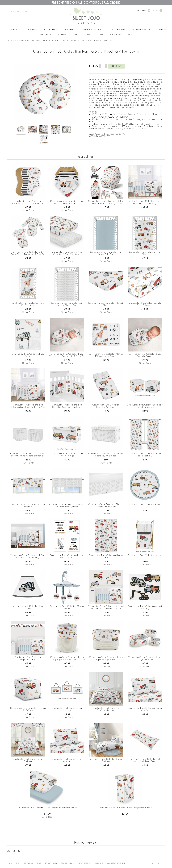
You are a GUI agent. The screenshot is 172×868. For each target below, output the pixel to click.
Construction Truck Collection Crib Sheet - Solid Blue (106, 253)
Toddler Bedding (51, 29)
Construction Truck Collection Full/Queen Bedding (106, 709)
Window (76, 34)
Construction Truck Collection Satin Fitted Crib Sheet (145, 304)
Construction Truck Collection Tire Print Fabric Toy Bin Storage (106, 455)
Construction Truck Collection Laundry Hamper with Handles (125, 808)
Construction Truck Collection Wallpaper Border (28, 658)
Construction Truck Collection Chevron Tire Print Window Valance (67, 505)
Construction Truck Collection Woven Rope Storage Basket (106, 658)
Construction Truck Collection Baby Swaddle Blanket (145, 355)
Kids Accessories (117, 29)
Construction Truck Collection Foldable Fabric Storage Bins (145, 406)
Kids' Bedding (71, 29)
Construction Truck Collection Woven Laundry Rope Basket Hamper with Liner (67, 658)
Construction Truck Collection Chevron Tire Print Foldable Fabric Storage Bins (28, 455)
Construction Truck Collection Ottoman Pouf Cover (28, 709)
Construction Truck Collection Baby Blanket (28, 355)
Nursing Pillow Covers (38, 40)
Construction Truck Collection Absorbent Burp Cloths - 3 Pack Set (28, 202)
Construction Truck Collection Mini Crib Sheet (106, 304)
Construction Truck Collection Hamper (145, 555)
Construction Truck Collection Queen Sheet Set (145, 709)
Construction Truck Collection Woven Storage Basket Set (145, 658)
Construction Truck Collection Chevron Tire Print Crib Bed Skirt (106, 505)
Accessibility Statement (116, 863)
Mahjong (162, 29)
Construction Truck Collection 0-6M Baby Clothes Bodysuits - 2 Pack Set (28, 253)
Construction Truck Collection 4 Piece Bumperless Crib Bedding (145, 202)
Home (10, 40)
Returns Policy (85, 863)
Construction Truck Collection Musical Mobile (67, 607)
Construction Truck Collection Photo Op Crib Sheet (28, 304)
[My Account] (149, 11)
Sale (130, 34)
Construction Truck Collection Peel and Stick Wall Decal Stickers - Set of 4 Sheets (106, 607)
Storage (62, 34)
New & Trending (12, 29)
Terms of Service (68, 863)
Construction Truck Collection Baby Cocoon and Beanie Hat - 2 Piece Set (67, 355)
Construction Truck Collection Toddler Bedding (106, 760)
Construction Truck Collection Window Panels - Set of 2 (145, 455)
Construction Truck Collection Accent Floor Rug (145, 607)
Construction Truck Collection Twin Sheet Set (67, 760)
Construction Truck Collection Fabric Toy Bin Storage (67, 455)
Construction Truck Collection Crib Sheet (145, 253)
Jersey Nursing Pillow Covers (57, 40)
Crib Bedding (31, 29)
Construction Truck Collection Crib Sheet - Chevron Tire (67, 304)
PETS (88, 34)
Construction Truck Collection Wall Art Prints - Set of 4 (67, 556)
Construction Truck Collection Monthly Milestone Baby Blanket (106, 355)
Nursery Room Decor (93, 29)
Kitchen (100, 34)
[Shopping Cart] (161, 11)
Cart (155, 11)
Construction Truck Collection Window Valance (28, 505)
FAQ (18, 863)
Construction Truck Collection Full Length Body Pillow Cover (145, 760)
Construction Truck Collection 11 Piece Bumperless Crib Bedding (28, 556)
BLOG (39, 863)
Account (142, 11)
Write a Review (14, 851)
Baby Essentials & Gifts (141, 29)
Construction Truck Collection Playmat (145, 504)
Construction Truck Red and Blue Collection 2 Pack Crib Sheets (67, 253)
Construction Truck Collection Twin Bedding (28, 760)
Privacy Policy (51, 863)
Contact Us (28, 863)
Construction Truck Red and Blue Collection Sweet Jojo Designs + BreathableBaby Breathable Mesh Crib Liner (67, 406)
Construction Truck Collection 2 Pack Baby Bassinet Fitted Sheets (47, 808)
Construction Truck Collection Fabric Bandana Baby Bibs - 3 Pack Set (67, 202)
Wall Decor (46, 34)
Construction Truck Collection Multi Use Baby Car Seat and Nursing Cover (106, 202)
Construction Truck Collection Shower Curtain (106, 556)
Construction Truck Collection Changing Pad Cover (106, 406)
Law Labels (99, 863)
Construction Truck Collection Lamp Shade (28, 607)
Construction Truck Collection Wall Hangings (67, 709)
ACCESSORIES (115, 34)
